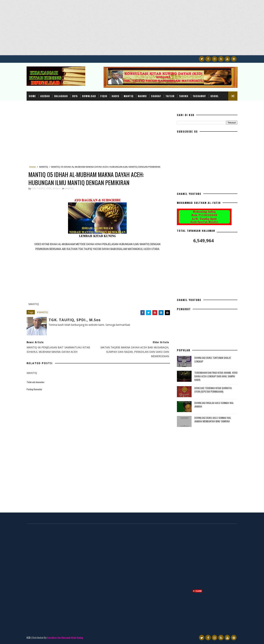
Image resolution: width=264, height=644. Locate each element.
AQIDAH (45, 96)
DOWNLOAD (89, 96)
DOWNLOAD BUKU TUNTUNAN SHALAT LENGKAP (213, 359)
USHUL (215, 96)
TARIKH (184, 96)
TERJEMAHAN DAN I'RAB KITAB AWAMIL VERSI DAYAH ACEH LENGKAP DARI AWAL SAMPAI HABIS (216, 376)
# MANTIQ (42, 312)
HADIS (115, 96)
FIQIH (104, 96)
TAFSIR (170, 96)
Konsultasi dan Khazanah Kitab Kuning (65, 637)
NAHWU (142, 96)
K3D (29, 637)
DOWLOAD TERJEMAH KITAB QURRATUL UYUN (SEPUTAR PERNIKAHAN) (213, 390)
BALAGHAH (61, 96)
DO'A (75, 96)
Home (32, 96)
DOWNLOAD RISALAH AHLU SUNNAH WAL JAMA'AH (214, 405)
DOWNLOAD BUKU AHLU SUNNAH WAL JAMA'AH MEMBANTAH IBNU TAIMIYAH (213, 420)
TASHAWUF (199, 96)
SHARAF (156, 96)
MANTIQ (129, 96)
